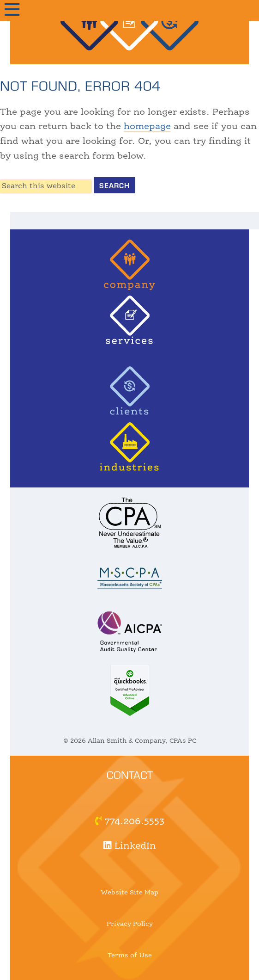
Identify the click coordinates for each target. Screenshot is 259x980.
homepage (147, 127)
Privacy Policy (130, 924)
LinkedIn (130, 846)
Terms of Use (130, 955)
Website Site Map (130, 893)
